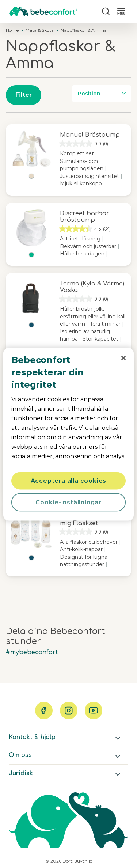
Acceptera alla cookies (69, 480)
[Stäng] (123, 358)
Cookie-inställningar (68, 502)
